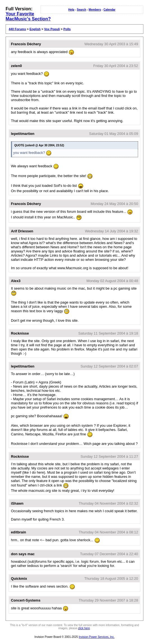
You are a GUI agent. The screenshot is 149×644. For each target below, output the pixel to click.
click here (84, 628)
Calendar (109, 10)
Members (95, 10)
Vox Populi (52, 29)
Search (81, 10)
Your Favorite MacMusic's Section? (28, 16)
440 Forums (17, 29)
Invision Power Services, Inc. (97, 637)
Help (71, 10)
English (35, 29)
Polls (67, 29)
